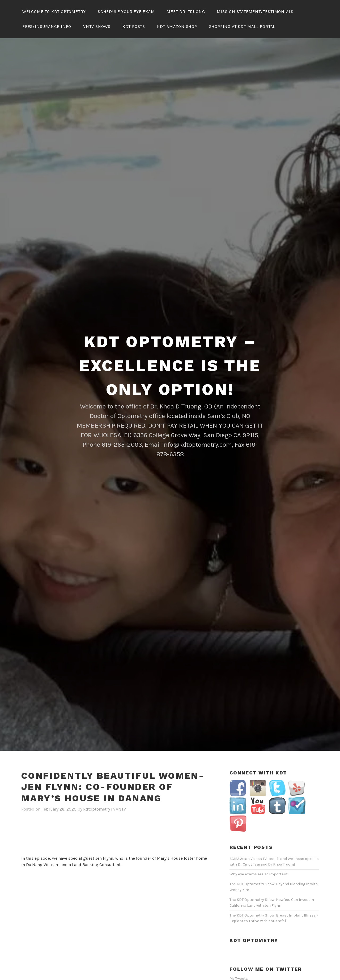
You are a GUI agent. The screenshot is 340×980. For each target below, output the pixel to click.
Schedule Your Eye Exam (126, 12)
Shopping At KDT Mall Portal (242, 26)
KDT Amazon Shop (177, 26)
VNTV (121, 793)
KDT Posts (134, 26)
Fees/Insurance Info (47, 26)
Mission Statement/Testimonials (255, 12)
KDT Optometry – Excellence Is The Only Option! (170, 350)
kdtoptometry (97, 793)
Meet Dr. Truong (186, 12)
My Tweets (239, 963)
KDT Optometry (254, 925)
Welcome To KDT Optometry (54, 12)
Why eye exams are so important (259, 858)
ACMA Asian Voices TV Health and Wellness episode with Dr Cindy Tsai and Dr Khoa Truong (274, 846)
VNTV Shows (97, 26)
